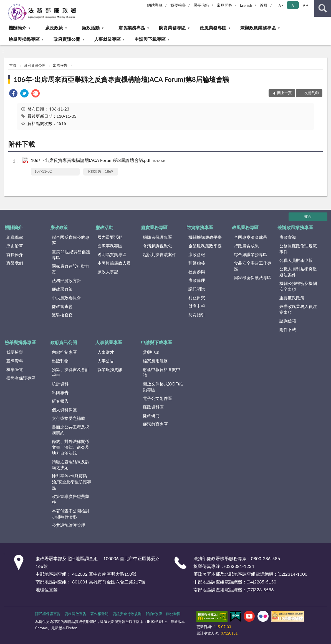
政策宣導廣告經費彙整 (71, 499)
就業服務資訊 (110, 369)
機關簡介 (17, 28)
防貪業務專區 (172, 28)
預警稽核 (197, 263)
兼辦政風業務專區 (258, 28)
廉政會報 (197, 254)
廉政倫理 (197, 280)
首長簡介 (15, 254)
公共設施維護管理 (69, 525)
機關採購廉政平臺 (205, 237)
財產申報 (197, 306)
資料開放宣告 (75, 614)
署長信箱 (201, 5)
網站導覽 (155, 5)
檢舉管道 (15, 369)
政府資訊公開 (67, 39)
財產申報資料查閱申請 (162, 372)
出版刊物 (60, 361)
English (246, 5)
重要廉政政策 (292, 298)
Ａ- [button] (280, 5)
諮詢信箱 (288, 321)
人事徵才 (106, 352)
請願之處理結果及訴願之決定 (71, 464)
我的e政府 (154, 614)
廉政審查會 (62, 306)
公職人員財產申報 (296, 260)
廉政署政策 (62, 289)
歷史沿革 (15, 246)
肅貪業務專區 (132, 28)
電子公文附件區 (157, 398)
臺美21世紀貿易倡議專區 (71, 255)
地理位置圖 (47, 589)
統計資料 (60, 384)
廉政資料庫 (153, 407)
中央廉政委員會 (66, 298)
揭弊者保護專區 (157, 237)
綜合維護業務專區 (251, 254)
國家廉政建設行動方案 (71, 269)
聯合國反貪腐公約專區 (71, 240)
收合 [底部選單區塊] (308, 216)
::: (4, 4)
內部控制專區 (64, 352)
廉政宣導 (288, 237)
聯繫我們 (15, 263)
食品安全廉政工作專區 (253, 266)
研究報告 (60, 401)
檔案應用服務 (155, 361)
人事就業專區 (107, 39)
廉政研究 (151, 415)
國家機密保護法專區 (253, 277)
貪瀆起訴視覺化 (157, 246)
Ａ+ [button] (305, 5)
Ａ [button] (293, 5)
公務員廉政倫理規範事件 (298, 249)
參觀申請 (151, 352)
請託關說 (197, 289)
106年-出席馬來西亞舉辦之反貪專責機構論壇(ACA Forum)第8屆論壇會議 (121, 79)
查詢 (323, 8)
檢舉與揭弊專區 (24, 39)
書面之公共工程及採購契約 (71, 430)
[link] (13, 94)
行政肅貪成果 (246, 246)
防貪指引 (197, 315)
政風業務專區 (213, 28)
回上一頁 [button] (284, 93)
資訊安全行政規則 (127, 614)
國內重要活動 (110, 237)
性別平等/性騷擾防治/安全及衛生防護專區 (72, 482)
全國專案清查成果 (251, 237)
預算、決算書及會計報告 (71, 372)
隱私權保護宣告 (48, 614)
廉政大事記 (108, 272)
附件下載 (288, 329)
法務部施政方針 (66, 280)
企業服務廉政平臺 (205, 246)
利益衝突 (197, 297)
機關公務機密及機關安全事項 (298, 286)
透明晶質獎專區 (112, 254)
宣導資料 (15, 361)
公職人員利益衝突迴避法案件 (298, 272)
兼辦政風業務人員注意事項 (298, 309)
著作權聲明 (99, 614)
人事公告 (106, 361)
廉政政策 (54, 28)
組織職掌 (15, 237)
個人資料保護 (64, 410)
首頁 (264, 5)
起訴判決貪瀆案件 (160, 254)
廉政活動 (91, 28)
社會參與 (197, 272)
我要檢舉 (178, 5)
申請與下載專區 (150, 39)
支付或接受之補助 (69, 418)
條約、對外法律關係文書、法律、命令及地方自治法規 (71, 447)
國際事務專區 (110, 246)
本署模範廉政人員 (114, 263)
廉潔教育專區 (155, 424)
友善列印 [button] (312, 93)
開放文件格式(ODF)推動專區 (163, 387)
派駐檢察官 (62, 315)
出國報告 (60, 65)
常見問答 (224, 5)
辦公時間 (173, 614)
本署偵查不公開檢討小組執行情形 (71, 514)
